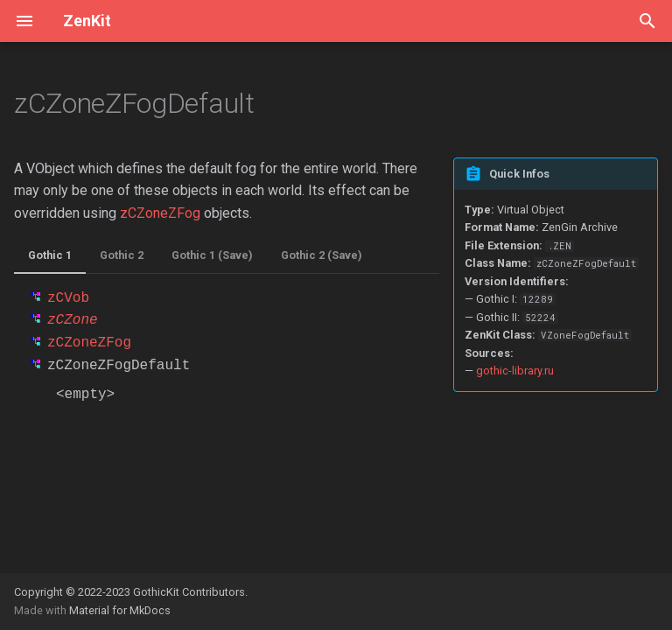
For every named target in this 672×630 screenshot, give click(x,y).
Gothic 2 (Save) (322, 255)
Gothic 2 (122, 255)
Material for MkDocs (120, 610)
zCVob (68, 298)
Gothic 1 (50, 255)
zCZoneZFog (160, 213)
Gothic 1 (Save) (212, 255)
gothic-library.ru (515, 371)
